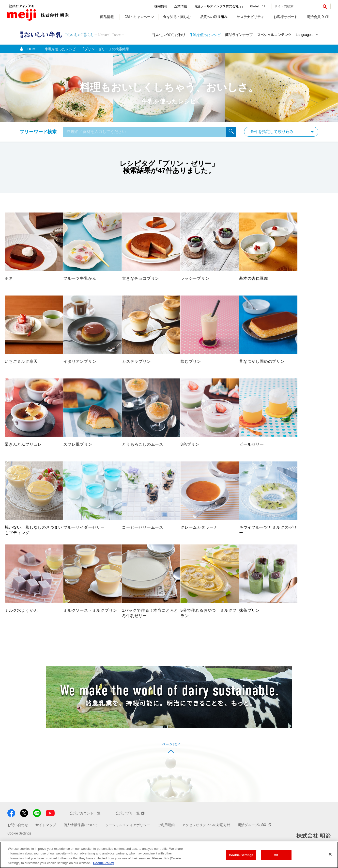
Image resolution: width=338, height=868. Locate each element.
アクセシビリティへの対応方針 (206, 840)
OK (276, 855)
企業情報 (181, 6)
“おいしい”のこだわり (169, 35)
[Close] (330, 854)
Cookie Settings (241, 855)
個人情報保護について (81, 840)
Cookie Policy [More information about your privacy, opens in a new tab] (103, 863)
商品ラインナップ (239, 35)
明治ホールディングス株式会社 (219, 6)
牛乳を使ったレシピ (205, 35)
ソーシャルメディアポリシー (128, 840)
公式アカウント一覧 (85, 828)
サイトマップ (46, 840)
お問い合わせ (18, 840)
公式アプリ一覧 (130, 828)
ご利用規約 (166, 840)
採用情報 (161, 6)
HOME (33, 49)
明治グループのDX (254, 840)
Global (257, 6)
